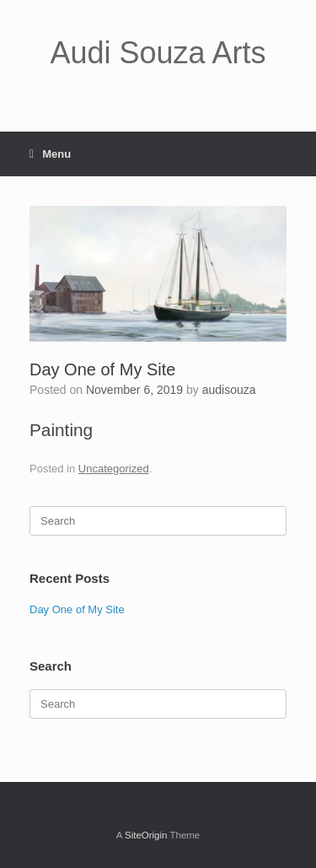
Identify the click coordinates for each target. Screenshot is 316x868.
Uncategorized (114, 469)
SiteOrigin (146, 835)
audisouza (229, 390)
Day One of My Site (77, 609)
